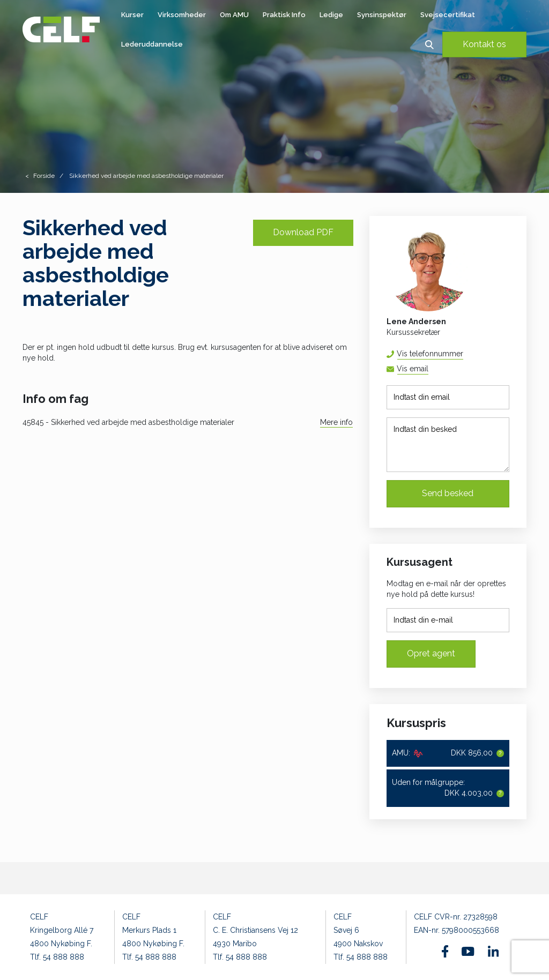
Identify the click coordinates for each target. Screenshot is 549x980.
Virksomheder (182, 15)
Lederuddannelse (152, 44)
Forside (44, 176)
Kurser (132, 15)
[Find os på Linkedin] (493, 951)
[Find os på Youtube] (468, 952)
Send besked (448, 493)
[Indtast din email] (448, 397)
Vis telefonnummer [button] (430, 354)
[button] (429, 44)
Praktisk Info (284, 15)
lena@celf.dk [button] (428, 369)
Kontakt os (484, 44)
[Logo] (61, 29)
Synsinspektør (382, 15)
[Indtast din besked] (448, 445)
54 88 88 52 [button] (463, 354)
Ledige (331, 15)
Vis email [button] (413, 369)
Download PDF (303, 232)
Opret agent (431, 653)
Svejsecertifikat (448, 15)
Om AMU (234, 15)
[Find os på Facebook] (445, 951)
